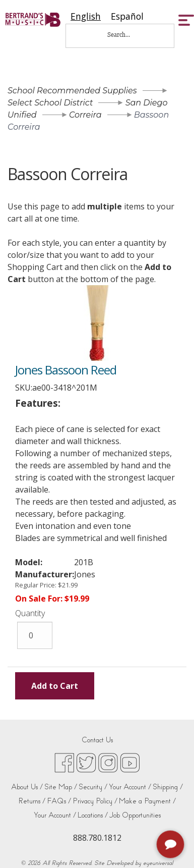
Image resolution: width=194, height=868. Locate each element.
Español (127, 16)
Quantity (30, 613)
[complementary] (171, 845)
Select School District (50, 103)
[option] (127, 16)
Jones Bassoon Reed (66, 370)
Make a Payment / (147, 801)
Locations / (93, 815)
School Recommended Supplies (72, 91)
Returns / (32, 801)
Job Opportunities (135, 815)
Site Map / (61, 787)
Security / (93, 787)
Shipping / (168, 787)
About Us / (27, 787)
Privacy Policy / (95, 801)
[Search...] (125, 35)
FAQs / (59, 801)
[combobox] (86, 16)
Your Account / (130, 787)
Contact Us (97, 740)
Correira (85, 115)
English (86, 16)
